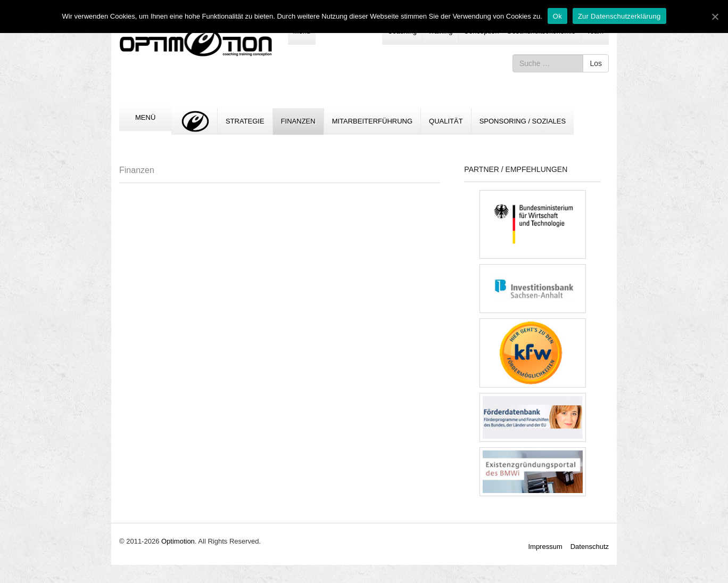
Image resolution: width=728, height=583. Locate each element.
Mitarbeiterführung (372, 121)
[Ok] (715, 17)
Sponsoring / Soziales (523, 121)
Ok (557, 16)
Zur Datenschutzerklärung (619, 16)
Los (596, 63)
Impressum (545, 547)
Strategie (245, 121)
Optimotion (178, 541)
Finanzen (298, 121)
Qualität (446, 121)
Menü (145, 117)
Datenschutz (590, 547)
